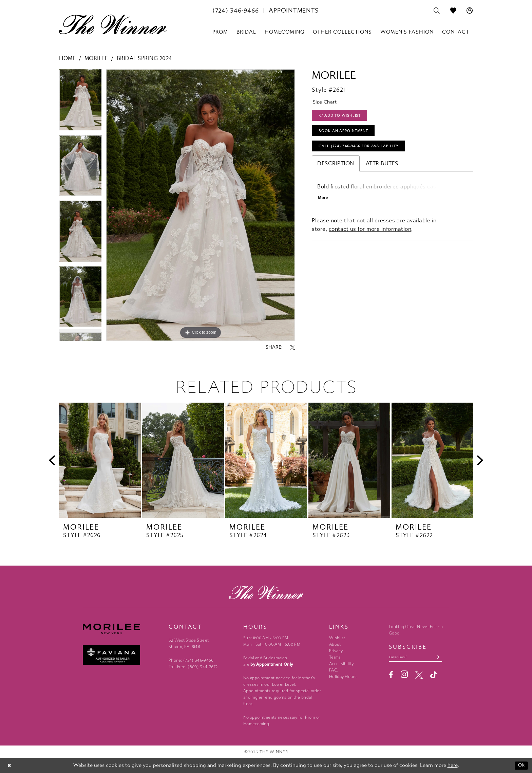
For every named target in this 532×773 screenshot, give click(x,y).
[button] (470, 11)
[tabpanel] (80, 102)
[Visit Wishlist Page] (453, 11)
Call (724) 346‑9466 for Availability (364, 151)
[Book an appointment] (294, 11)
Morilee (96, 58)
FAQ (333, 670)
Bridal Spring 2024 (144, 58)
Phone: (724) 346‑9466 (191, 660)
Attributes (382, 169)
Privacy (336, 651)
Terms (335, 657)
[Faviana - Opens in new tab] (122, 655)
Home (67, 58)
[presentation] (100, 460)
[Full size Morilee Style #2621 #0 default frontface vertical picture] (201, 205)
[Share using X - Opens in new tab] (292, 347)
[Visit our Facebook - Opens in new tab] (391, 676)
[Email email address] (419, 658)
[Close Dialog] (10, 766)
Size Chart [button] (327, 103)
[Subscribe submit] (444, 658)
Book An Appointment (347, 134)
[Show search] (437, 11)
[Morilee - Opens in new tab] (122, 629)
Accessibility (341, 664)
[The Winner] (113, 24)
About (335, 644)
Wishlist (337, 638)
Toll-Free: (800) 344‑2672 (193, 667)
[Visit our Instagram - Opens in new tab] (404, 675)
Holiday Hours (343, 677)
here (453, 766)
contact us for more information (370, 236)
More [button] (324, 205)
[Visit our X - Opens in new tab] (419, 676)
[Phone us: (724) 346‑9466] (235, 11)
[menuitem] (235, 11)
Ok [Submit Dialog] (521, 766)
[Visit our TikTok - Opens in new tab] (434, 676)
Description (336, 169)
